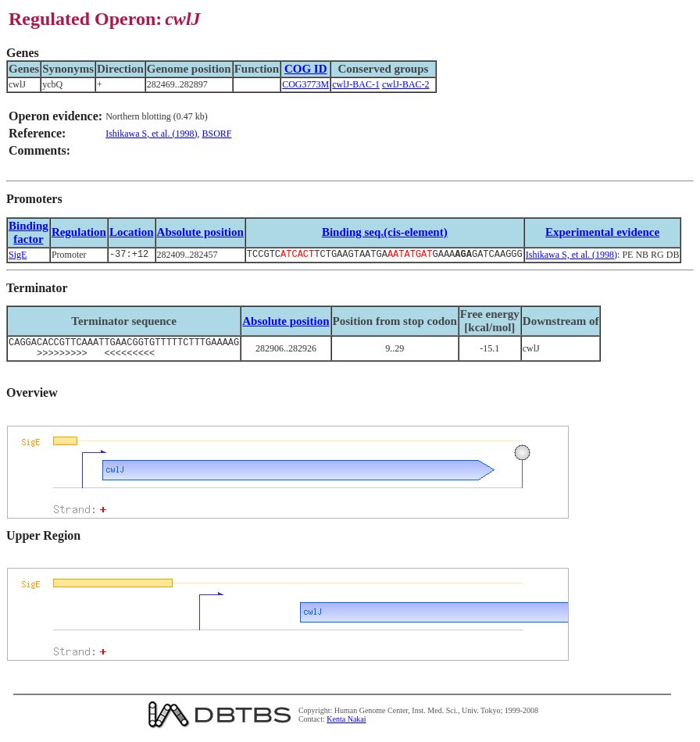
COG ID (306, 69)
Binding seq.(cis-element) (385, 232)
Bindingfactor (29, 232)
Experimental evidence (602, 232)
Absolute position (200, 232)
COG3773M (305, 84)
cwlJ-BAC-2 (406, 84)
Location (132, 232)
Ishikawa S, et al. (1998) (151, 134)
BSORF (216, 134)
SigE (18, 255)
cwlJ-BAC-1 (356, 84)
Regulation (79, 232)
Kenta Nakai (346, 725)
